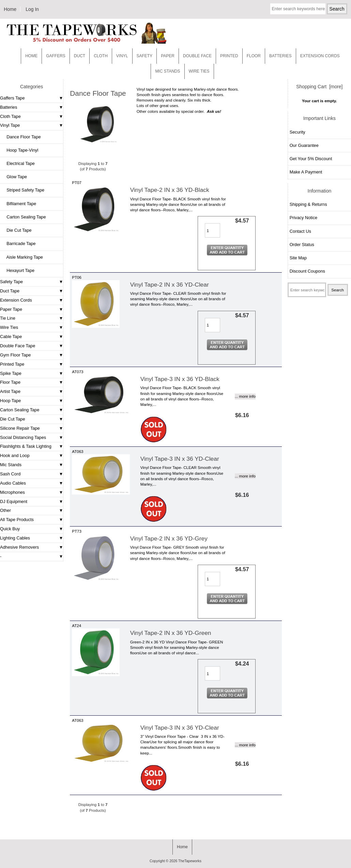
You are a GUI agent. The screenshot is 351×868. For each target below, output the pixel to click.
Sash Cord (10, 474)
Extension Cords (16, 300)
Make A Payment (306, 172)
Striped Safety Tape (23, 190)
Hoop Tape (10, 401)
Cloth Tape (10, 116)
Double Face (197, 56)
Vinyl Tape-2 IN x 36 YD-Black (170, 190)
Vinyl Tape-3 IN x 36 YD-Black (180, 379)
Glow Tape (14, 177)
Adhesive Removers (19, 547)
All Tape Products (17, 520)
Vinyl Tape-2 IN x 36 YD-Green (171, 633)
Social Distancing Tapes (23, 437)
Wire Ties (9, 327)
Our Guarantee (304, 145)
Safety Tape (11, 282)
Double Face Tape (18, 346)
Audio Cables (13, 483)
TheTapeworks (190, 861)
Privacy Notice (303, 218)
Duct (80, 56)
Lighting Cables (15, 538)
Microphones (12, 492)
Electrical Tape (18, 163)
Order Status (302, 245)
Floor (254, 56)
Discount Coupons (307, 271)
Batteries (280, 56)
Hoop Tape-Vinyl (20, 150)
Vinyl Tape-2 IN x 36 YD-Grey (169, 538)
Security (297, 132)
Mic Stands (11, 465)
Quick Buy (10, 529)
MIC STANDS (167, 71)
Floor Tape (10, 382)
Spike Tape (11, 373)
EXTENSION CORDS (320, 56)
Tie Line (8, 318)
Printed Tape (12, 364)
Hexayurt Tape (18, 270)
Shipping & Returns (308, 204)
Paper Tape (11, 309)
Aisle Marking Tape (22, 257)
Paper (168, 56)
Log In (32, 9)
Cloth (101, 56)
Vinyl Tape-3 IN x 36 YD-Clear (180, 459)
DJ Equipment (14, 501)
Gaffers (56, 56)
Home (10, 9)
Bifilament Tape (19, 204)
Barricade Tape (19, 243)
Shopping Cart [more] (319, 87)
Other (5, 510)
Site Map (298, 258)
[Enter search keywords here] (298, 9)
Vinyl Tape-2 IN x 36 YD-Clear (170, 285)
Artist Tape (10, 391)
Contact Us (300, 231)
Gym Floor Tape (15, 355)
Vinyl (122, 56)
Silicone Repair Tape (20, 428)
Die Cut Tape (17, 230)
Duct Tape (10, 291)
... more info (245, 396)
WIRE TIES (199, 71)
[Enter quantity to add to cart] (212, 230)
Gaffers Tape (12, 98)
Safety (145, 56)
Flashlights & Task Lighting (26, 446)
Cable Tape (11, 337)
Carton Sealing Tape (24, 217)
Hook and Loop (15, 455)
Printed (229, 56)
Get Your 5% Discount (311, 159)
